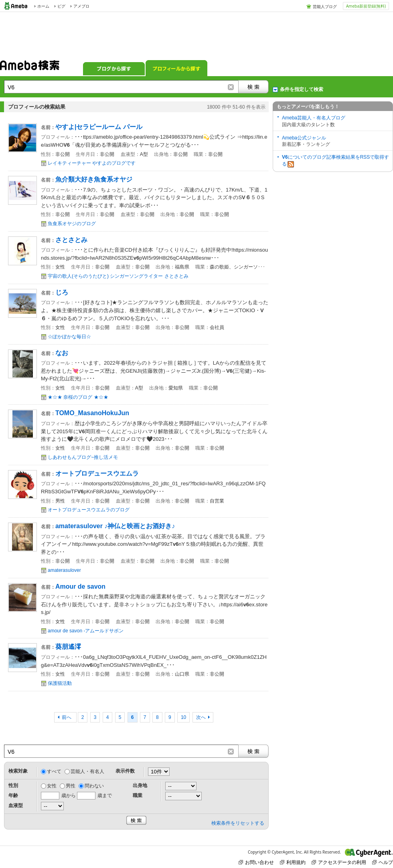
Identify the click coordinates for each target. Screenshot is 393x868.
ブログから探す (114, 68)
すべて (54, 771)
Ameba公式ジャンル (304, 138)
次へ (201, 717)
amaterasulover (64, 570)
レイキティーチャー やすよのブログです (92, 163)
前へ (67, 717)
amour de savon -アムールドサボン (86, 631)
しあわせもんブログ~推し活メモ (83, 457)
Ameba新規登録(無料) (366, 6)
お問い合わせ (256, 862)
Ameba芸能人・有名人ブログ (314, 118)
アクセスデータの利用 (339, 862)
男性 (71, 786)
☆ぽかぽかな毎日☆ (69, 337)
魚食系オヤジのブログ (72, 224)
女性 (52, 786)
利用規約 (293, 862)
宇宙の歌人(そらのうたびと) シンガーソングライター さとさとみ (118, 276)
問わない (94, 786)
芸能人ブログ (325, 6)
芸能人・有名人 (87, 771)
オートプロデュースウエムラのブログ (89, 510)
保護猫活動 (60, 683)
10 (183, 717)
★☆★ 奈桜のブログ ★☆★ (78, 397)
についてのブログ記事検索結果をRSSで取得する (335, 161)
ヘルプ (383, 862)
